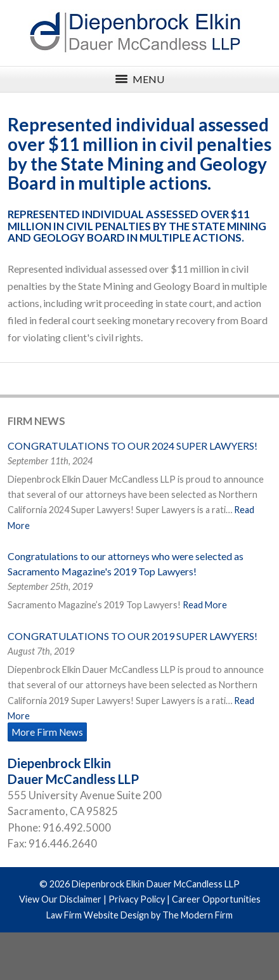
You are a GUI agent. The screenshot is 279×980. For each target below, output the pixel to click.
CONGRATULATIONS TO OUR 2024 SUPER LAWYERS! (133, 446)
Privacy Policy (137, 899)
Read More (205, 605)
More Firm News (47, 732)
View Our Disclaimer (60, 899)
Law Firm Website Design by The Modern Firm (139, 915)
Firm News (36, 421)
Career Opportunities (216, 899)
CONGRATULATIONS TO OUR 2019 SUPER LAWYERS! (133, 636)
